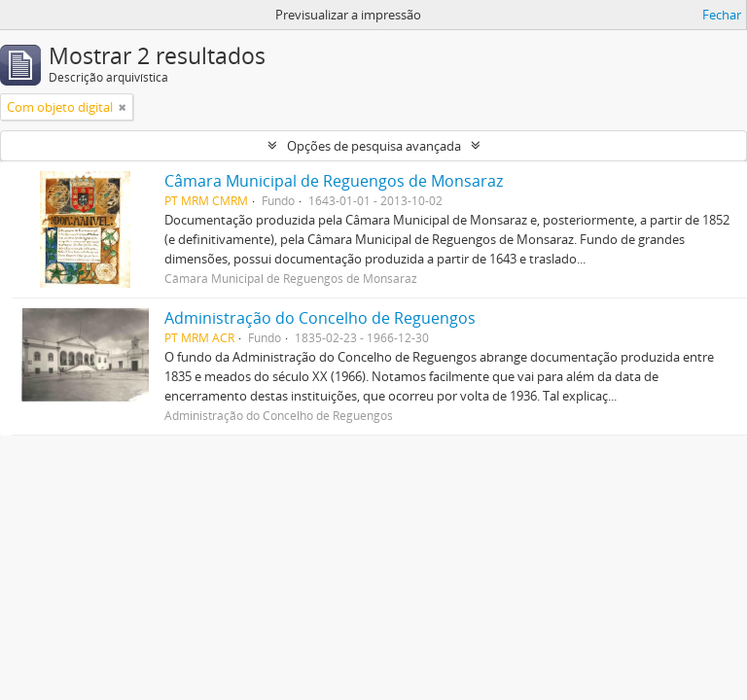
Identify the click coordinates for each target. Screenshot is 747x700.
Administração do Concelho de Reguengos (320, 318)
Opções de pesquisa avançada (374, 146)
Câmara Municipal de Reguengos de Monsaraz (334, 181)
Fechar (722, 15)
